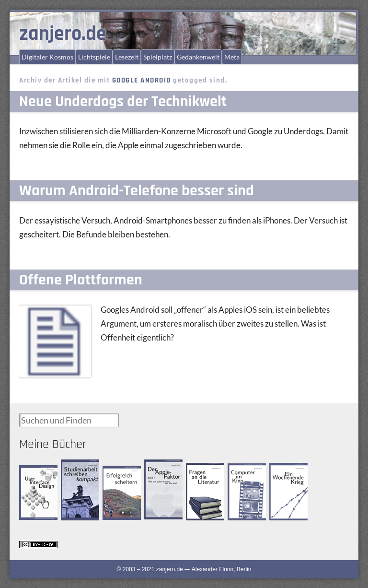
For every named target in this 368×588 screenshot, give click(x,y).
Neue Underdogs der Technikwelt (123, 101)
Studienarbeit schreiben (77, 468)
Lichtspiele (94, 57)
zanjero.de (63, 34)
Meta (232, 57)
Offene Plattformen (81, 280)
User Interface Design (37, 473)
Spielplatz (158, 57)
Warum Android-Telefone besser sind (137, 191)
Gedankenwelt (198, 57)
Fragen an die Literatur (202, 471)
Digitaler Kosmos (47, 57)
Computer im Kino (243, 471)
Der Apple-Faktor (157, 467)
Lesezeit (127, 57)
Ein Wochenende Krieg (289, 471)
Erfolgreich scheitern (116, 474)
